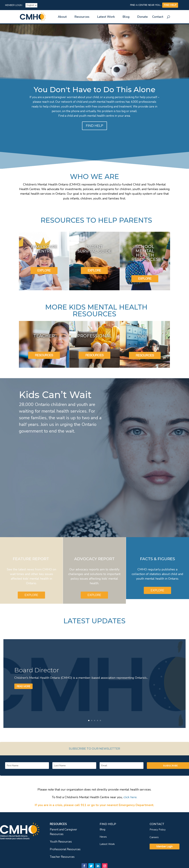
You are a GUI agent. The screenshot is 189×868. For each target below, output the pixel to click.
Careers (154, 837)
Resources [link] (82, 17)
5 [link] (100, 720)
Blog (102, 829)
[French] (31, 5)
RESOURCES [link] (44, 355)
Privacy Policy (158, 830)
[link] (36, 16)
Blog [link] (126, 17)
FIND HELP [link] (170, 5)
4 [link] (97, 720)
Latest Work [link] (106, 17)
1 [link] (89, 720)
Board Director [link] (37, 670)
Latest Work (107, 844)
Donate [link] (143, 17)
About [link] (62, 17)
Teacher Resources (62, 857)
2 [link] (92, 720)
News (103, 837)
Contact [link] (158, 17)
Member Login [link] (14, 5)
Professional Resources (65, 849)
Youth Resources (61, 842)
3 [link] (95, 720)
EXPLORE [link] (44, 270)
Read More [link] (23, 686)
